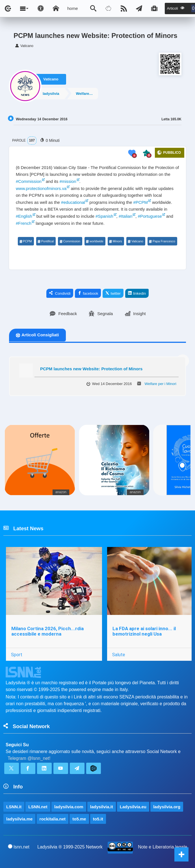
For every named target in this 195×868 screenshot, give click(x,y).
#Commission (29, 181)
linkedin (137, 293)
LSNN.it (14, 807)
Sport (17, 655)
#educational (73, 202)
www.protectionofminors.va (41, 188)
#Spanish (104, 216)
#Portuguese (150, 216)
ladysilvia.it (102, 807)
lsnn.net (19, 847)
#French (24, 223)
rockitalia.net (53, 819)
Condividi (60, 293)
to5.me (79, 819)
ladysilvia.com (69, 807)
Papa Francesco (162, 241)
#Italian (125, 216)
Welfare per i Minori (88, 93)
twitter (113, 293)
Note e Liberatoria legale (162, 847)
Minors (116, 241)
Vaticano (51, 79)
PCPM (26, 241)
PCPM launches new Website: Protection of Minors (91, 369)
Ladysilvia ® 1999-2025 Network (70, 847)
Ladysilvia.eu (133, 807)
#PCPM (140, 202)
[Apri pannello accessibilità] (41, 8)
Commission (70, 241)
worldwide (95, 241)
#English (24, 216)
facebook (88, 293)
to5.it (98, 819)
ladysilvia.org (167, 807)
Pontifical (46, 241)
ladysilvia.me (19, 819)
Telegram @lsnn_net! (29, 758)
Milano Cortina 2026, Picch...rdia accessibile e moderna (47, 631)
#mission (68, 181)
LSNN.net (38, 807)
